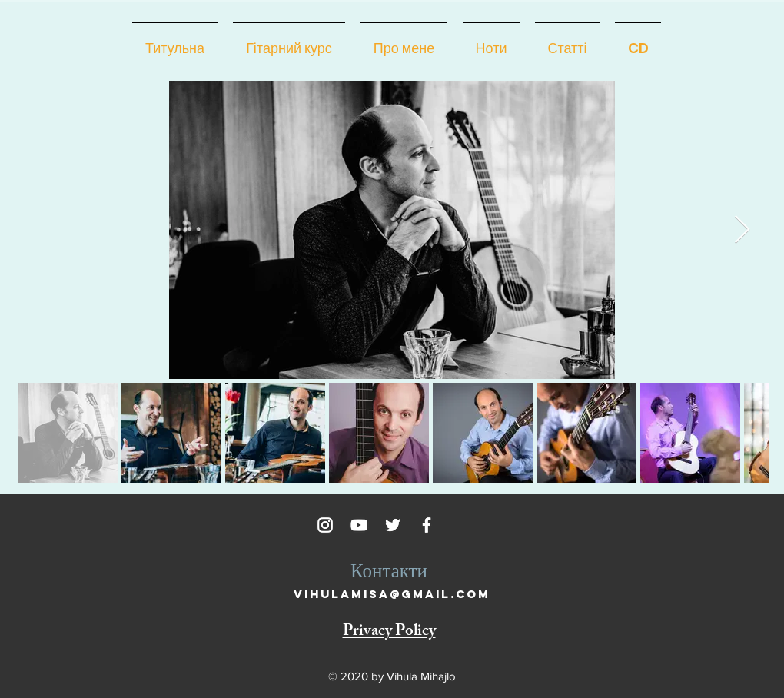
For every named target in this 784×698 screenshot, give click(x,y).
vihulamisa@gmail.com (392, 594)
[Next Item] (742, 230)
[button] (404, 42)
